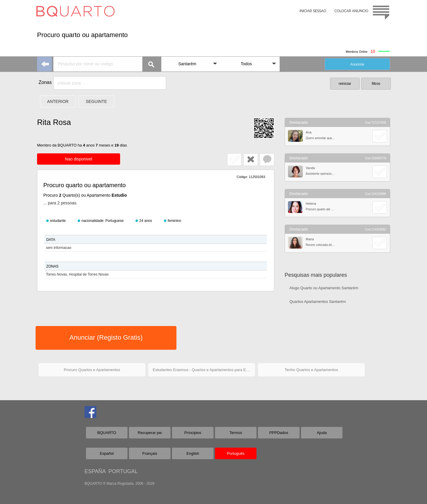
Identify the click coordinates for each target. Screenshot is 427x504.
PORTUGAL (123, 471)
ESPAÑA (95, 471)
